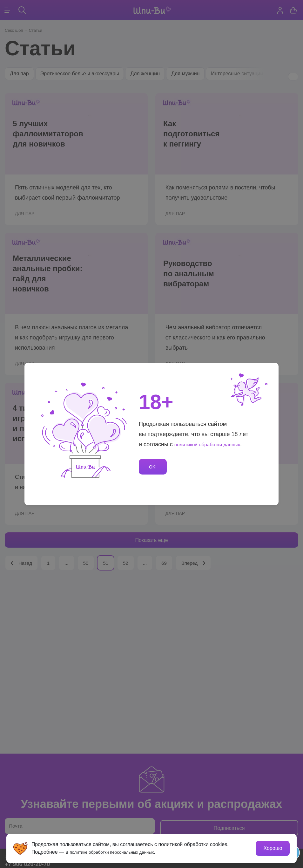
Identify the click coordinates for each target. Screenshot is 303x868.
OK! (154, 467)
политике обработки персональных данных (121, 851)
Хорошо (272, 847)
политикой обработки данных (213, 443)
